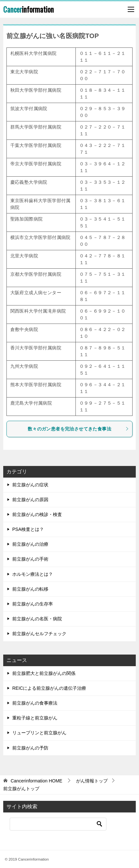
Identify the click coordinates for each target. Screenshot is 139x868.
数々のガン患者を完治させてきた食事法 (78, 429)
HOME (36, 781)
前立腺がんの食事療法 (35, 703)
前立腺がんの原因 (30, 500)
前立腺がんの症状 (30, 485)
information (29, 9)
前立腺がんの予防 (30, 748)
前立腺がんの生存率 (33, 604)
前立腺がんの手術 (30, 559)
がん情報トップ (92, 781)
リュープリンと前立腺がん (39, 733)
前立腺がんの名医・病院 (37, 619)
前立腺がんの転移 (30, 589)
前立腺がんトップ (21, 789)
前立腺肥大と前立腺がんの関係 (44, 673)
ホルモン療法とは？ (33, 574)
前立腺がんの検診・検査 (37, 514)
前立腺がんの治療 (30, 544)
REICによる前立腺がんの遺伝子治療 (49, 688)
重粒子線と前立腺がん (35, 718)
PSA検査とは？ (28, 529)
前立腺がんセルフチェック (39, 634)
